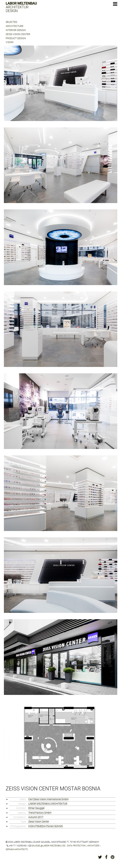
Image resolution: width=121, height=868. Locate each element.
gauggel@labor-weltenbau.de (48, 846)
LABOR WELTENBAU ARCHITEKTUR (48, 804)
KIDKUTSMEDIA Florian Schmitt (46, 826)
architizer (93, 846)
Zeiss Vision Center (18, 34)
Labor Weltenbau (21, 7)
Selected (11, 22)
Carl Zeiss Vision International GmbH (48, 799)
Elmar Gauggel (36, 808)
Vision (10, 42)
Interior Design (16, 30)
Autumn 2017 (36, 817)
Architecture (15, 26)
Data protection (76, 846)
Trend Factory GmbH (40, 813)
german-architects (17, 849)
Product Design (16, 38)
